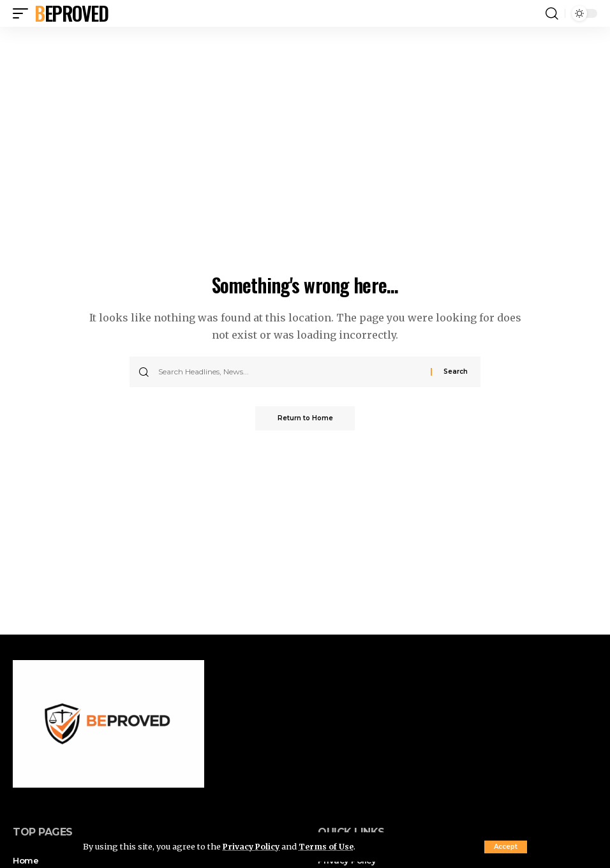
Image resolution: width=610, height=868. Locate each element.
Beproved (71, 13)
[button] (506, 847)
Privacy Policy (253, 846)
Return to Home (305, 419)
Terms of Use (330, 846)
